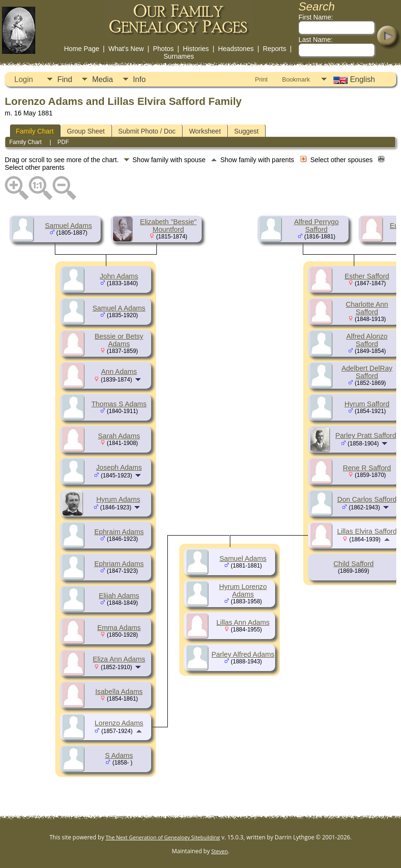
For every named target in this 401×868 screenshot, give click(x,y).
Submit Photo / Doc (147, 131)
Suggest (246, 131)
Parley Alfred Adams (243, 654)
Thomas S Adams (119, 404)
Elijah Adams (119, 596)
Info (139, 79)
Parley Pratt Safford (366, 435)
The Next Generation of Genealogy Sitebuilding (163, 837)
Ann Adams (119, 372)
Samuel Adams (68, 226)
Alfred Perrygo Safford (317, 226)
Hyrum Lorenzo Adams (243, 590)
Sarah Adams (119, 436)
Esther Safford (367, 276)
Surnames (179, 56)
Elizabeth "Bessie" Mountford (169, 226)
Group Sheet (86, 131)
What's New (126, 49)
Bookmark (296, 79)
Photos (164, 49)
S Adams (119, 755)
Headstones (236, 49)
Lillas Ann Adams (243, 622)
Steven (220, 851)
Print (262, 79)
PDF (63, 142)
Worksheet (205, 131)
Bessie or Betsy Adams (119, 340)
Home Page (82, 49)
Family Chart (35, 131)
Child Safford (353, 564)
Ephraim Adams (119, 532)
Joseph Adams (119, 467)
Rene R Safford (367, 468)
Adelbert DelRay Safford (367, 372)
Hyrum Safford (367, 404)
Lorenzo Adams (119, 723)
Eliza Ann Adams (119, 659)
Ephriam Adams (119, 564)
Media (103, 79)
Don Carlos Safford (367, 499)
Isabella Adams (119, 692)
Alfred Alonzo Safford (367, 340)
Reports (274, 49)
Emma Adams (119, 628)
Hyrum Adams (118, 499)
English (353, 80)
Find (65, 79)
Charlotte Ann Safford (367, 308)
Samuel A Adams (119, 308)
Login (24, 79)
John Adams (119, 276)
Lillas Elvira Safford (367, 531)
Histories (196, 49)
